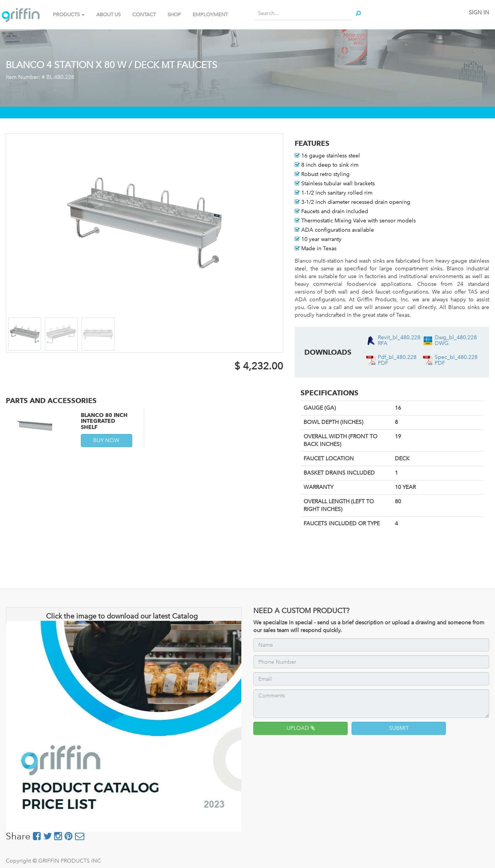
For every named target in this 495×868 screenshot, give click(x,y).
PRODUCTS (69, 15)
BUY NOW (106, 440)
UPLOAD (301, 728)
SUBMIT (399, 728)
